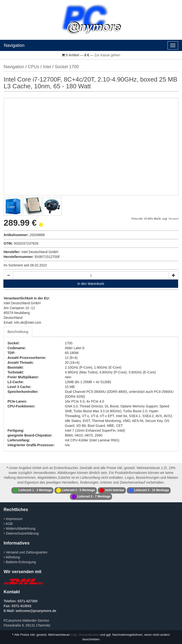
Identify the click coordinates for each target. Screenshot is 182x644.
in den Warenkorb (91, 284)
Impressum (13, 519)
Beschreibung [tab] (18, 332)
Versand (173, 219)
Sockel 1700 (67, 67)
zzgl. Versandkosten (85, 635)
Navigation (14, 45)
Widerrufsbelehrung (19, 528)
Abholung (12, 557)
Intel (47, 67)
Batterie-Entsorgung (20, 562)
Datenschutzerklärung (21, 533)
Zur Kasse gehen (107, 55)
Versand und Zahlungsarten (26, 552)
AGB (8, 524)
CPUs (34, 67)
